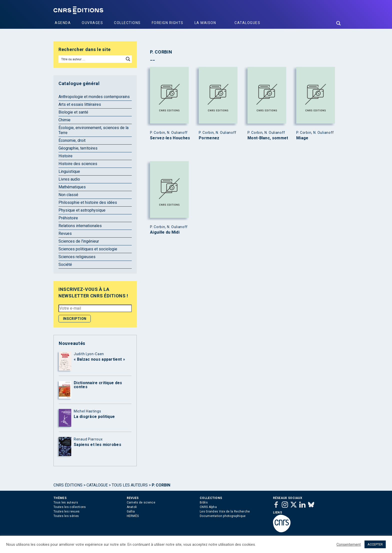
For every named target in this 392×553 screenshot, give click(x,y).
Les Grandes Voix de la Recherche (225, 511)
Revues (65, 233)
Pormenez (209, 138)
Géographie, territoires (78, 148)
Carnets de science (141, 502)
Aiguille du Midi (165, 232)
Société (65, 264)
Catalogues (247, 23)
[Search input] (92, 59)
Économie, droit (72, 140)
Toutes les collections (70, 507)
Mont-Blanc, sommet (268, 138)
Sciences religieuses (77, 257)
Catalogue (97, 485)
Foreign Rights (168, 23)
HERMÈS (133, 516)
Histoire (65, 156)
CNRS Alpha (208, 507)
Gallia (131, 511)
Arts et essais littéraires (80, 104)
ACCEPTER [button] (375, 544)
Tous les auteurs (130, 485)
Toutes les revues (66, 511)
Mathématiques (72, 187)
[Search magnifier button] (338, 23)
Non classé (68, 195)
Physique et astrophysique (82, 210)
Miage (302, 138)
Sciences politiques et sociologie (88, 249)
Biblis (204, 502)
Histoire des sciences (78, 164)
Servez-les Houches (170, 138)
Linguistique (69, 171)
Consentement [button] (349, 544)
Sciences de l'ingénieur (79, 241)
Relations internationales (80, 226)
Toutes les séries (66, 516)
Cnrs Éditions (68, 485)
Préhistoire (68, 218)
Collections (127, 23)
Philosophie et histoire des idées (88, 202)
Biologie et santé (73, 112)
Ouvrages (92, 23)
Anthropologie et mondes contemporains (94, 97)
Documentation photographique (223, 516)
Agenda (63, 23)
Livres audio (69, 179)
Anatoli (132, 507)
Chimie (64, 120)
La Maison (205, 23)
